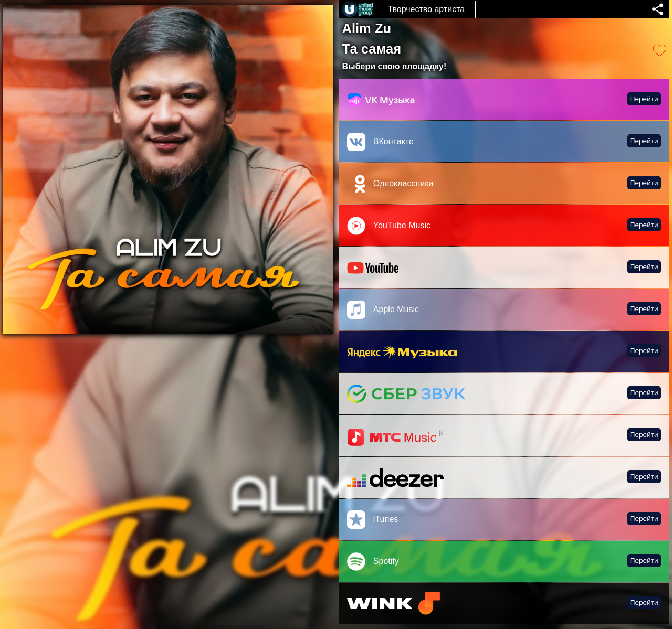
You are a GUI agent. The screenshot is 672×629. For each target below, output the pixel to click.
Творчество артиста (426, 9)
